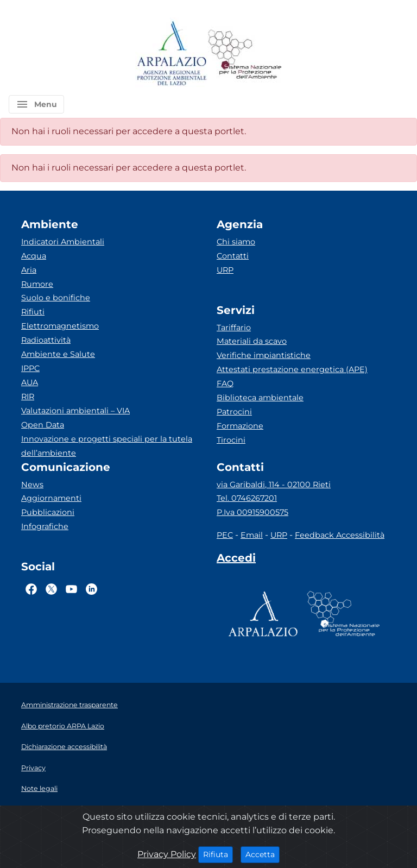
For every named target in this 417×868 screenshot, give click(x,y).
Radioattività (46, 340)
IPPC (30, 368)
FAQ (225, 383)
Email (252, 535)
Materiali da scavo (252, 341)
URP (225, 270)
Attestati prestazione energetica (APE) (292, 369)
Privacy (33, 768)
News (32, 485)
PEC (225, 535)
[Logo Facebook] (31, 589)
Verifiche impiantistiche (264, 355)
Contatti (233, 256)
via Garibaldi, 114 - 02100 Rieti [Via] (274, 485)
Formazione (240, 426)
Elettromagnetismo (60, 326)
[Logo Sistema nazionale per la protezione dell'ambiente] (245, 54)
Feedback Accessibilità (340, 535)
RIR (28, 397)
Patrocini (234, 412)
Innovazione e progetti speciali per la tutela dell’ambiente (107, 446)
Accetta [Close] (263, 854)
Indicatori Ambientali (63, 242)
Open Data (43, 425)
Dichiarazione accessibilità (64, 747)
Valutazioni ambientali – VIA (75, 411)
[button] (36, 104)
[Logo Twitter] (51, 589)
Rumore (37, 284)
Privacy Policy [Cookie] (167, 854)
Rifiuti (33, 312)
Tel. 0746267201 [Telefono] (247, 498)
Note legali (39, 788)
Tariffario (234, 328)
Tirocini (231, 440)
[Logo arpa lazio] (171, 54)
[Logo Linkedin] (91, 589)
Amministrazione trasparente (69, 705)
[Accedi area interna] (236, 560)
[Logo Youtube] (71, 589)
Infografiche (45, 526)
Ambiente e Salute (58, 354)
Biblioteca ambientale (260, 398)
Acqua (34, 256)
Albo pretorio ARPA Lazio (63, 726)
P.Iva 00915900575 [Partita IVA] (252, 512)
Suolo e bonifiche (56, 298)
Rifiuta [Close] (218, 854)
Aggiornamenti (51, 498)
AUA (30, 382)
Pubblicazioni (48, 512)
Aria (29, 270)
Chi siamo (236, 242)
